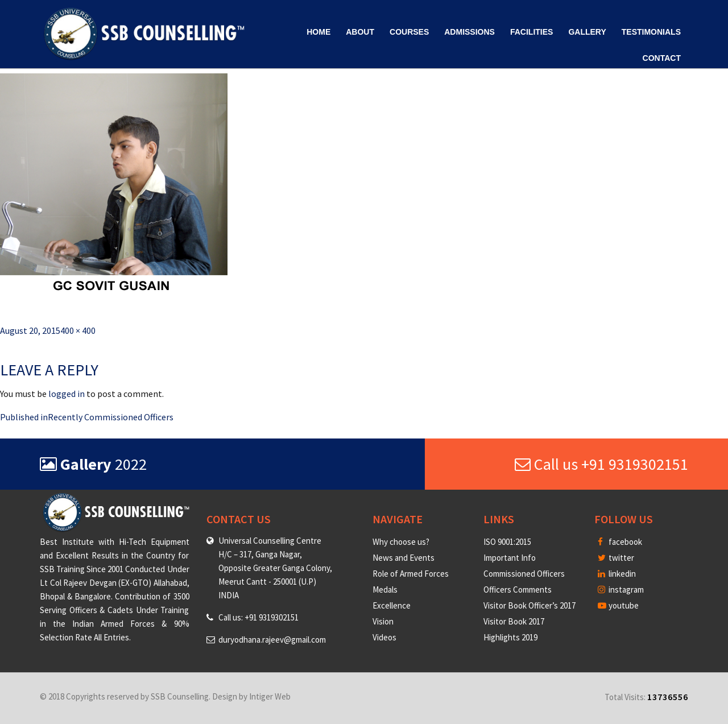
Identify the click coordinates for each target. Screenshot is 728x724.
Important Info (510, 558)
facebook (620, 542)
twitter (616, 558)
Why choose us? (401, 542)
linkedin (617, 574)
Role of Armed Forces (411, 574)
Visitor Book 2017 (514, 621)
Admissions (470, 32)
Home (318, 32)
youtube (618, 605)
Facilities (531, 32)
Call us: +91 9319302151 (258, 617)
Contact (662, 58)
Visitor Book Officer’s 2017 (530, 605)
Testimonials (651, 32)
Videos (384, 637)
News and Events (404, 558)
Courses (409, 32)
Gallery (587, 32)
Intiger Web (270, 696)
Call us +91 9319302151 (601, 464)
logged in (67, 394)
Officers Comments (518, 589)
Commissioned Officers (524, 574)
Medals (385, 589)
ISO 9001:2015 (507, 542)
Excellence (392, 605)
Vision (383, 621)
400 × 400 (78, 330)
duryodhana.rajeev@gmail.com (272, 640)
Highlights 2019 (510, 637)
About (360, 32)
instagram (621, 589)
